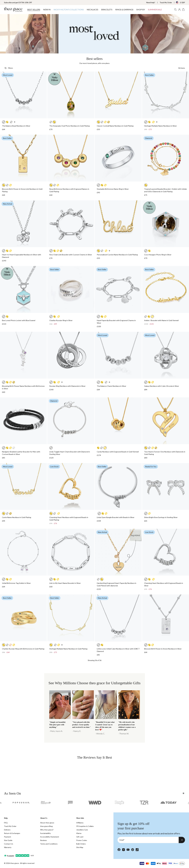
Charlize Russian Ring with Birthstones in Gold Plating (23, 649)
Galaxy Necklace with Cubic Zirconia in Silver (162, 386)
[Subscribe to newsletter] (182, 840)
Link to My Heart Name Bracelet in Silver (65, 583)
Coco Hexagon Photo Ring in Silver (158, 255)
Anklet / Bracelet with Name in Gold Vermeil (161, 320)
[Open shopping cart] (183, 10)
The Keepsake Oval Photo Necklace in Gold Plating (70, 126)
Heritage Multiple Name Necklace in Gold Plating (68, 649)
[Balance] (106, 713)
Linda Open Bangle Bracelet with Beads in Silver (116, 517)
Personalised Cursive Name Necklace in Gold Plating (117, 255)
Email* (122, 840)
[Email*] (148, 840)
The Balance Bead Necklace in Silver (16, 126)
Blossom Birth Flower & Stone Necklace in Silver (163, 649)
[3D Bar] (129, 713)
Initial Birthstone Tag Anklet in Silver (16, 583)
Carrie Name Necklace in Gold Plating (17, 517)
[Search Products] (175, 10)
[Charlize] (83, 713)
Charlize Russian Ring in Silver (61, 320)
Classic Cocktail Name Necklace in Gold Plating (115, 126)
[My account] (179, 10)
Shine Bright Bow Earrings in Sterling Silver (161, 517)
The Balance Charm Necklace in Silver (111, 386)
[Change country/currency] (178, 3)
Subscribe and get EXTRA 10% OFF (18, 2)
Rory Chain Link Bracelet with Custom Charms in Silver (71, 255)
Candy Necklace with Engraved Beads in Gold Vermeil (118, 452)
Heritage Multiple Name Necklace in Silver (160, 126)
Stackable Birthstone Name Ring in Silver (113, 189)
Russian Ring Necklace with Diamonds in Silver (67, 386)
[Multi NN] (60, 713)
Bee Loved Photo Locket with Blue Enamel (19, 320)
